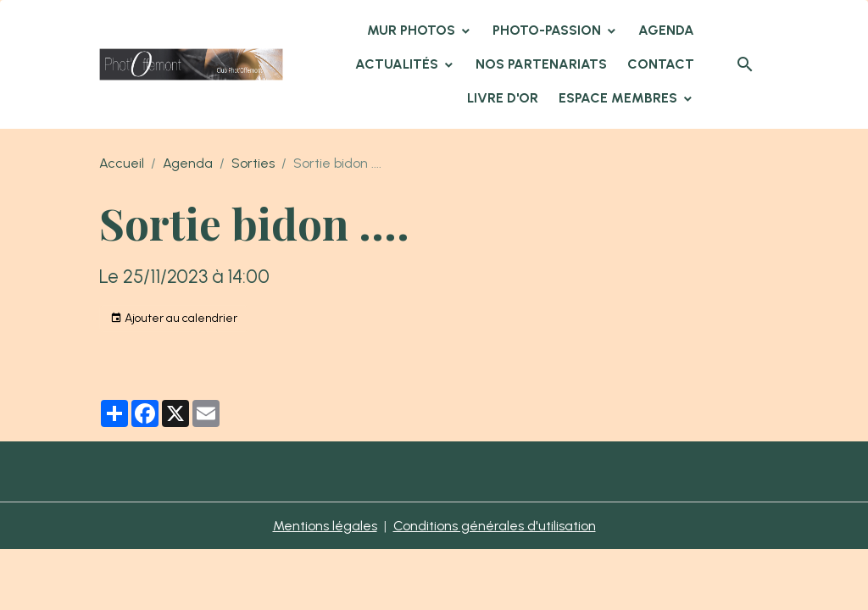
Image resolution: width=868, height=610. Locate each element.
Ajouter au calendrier (174, 319)
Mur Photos (413, 30)
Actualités (398, 64)
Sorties (253, 163)
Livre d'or (503, 98)
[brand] (191, 64)
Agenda (666, 30)
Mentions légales (325, 526)
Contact (661, 64)
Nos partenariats (541, 64)
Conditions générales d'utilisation (495, 526)
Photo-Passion (548, 30)
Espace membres (620, 98)
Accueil (122, 163)
